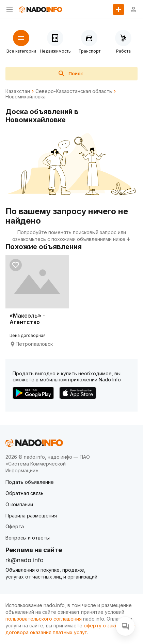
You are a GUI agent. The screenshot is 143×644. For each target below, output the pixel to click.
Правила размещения (31, 516)
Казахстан (18, 91)
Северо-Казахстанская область (74, 91)
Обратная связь (25, 493)
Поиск (70, 74)
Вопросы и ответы (28, 538)
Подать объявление (30, 482)
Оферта (15, 526)
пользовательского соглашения (44, 619)
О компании (19, 504)
